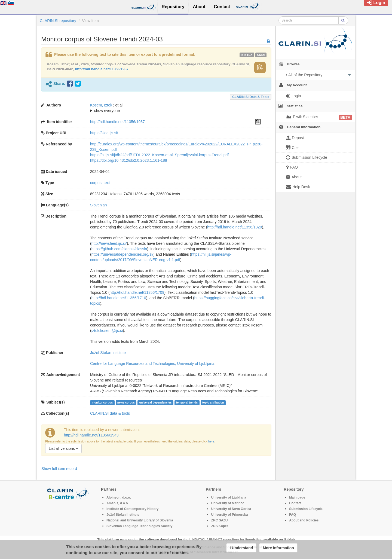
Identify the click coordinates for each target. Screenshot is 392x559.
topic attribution (213, 402)
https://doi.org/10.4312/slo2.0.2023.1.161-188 (129, 160)
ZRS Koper (220, 526)
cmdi (261, 55)
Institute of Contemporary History (132, 509)
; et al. (175, 108)
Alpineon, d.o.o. (119, 497)
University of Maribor (228, 503)
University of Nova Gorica (231, 509)
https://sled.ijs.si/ (104, 133)
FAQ (293, 515)
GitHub (289, 540)
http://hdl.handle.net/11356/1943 (91, 435)
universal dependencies (155, 402)
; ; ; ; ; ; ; (175, 108)
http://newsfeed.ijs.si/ (109, 243)
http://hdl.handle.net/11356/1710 (119, 298)
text (107, 183)
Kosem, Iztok (101, 105)
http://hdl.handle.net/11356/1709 (137, 292)
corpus (96, 183)
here (211, 441)
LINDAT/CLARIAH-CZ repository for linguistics (225, 540)
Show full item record (59, 469)
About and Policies (304, 520)
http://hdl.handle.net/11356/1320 (235, 227)
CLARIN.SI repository (58, 21)
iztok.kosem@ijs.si (107, 331)
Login (376, 3)
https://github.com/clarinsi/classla (119, 249)
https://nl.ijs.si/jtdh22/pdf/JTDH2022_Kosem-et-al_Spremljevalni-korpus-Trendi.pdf (159, 155)
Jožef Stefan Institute (108, 353)
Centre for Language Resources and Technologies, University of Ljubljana (152, 363)
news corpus (126, 402)
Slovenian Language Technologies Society (140, 526)
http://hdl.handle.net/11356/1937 (102, 69)
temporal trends (187, 402)
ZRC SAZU (220, 520)
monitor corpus (102, 402)
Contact (295, 503)
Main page (297, 497)
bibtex (247, 55)
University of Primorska (230, 515)
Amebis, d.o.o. (118, 503)
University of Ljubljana (229, 497)
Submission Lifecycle (306, 509)
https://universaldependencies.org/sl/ (122, 254)
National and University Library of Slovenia (140, 520)
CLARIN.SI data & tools (251, 97)
